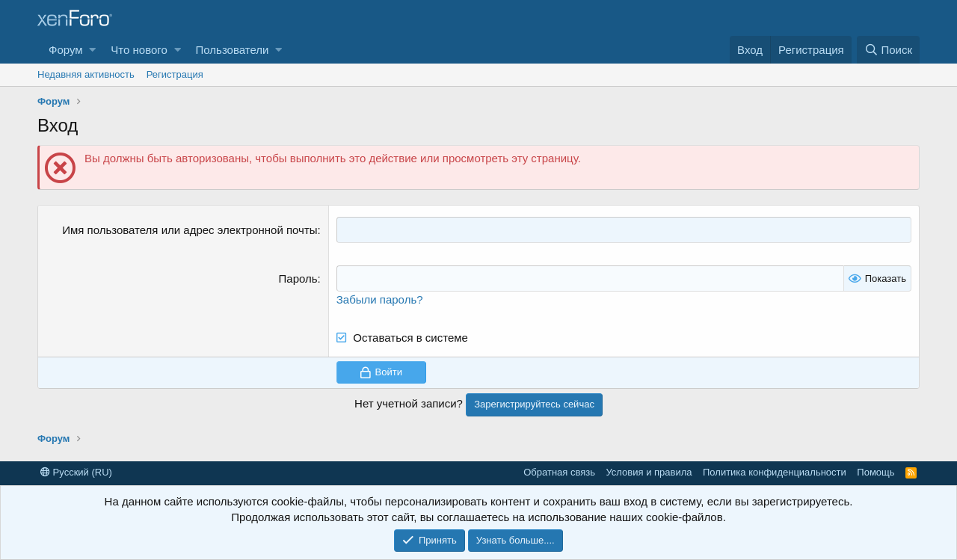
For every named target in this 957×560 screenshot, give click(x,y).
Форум (66, 50)
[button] (92, 50)
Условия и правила (649, 472)
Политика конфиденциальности (775, 472)
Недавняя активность (86, 74)
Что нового (139, 50)
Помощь (876, 472)
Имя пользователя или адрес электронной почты (190, 230)
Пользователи (233, 50)
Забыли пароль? (380, 299)
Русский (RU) (76, 472)
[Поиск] (888, 50)
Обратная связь (559, 472)
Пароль (298, 279)
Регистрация (175, 74)
